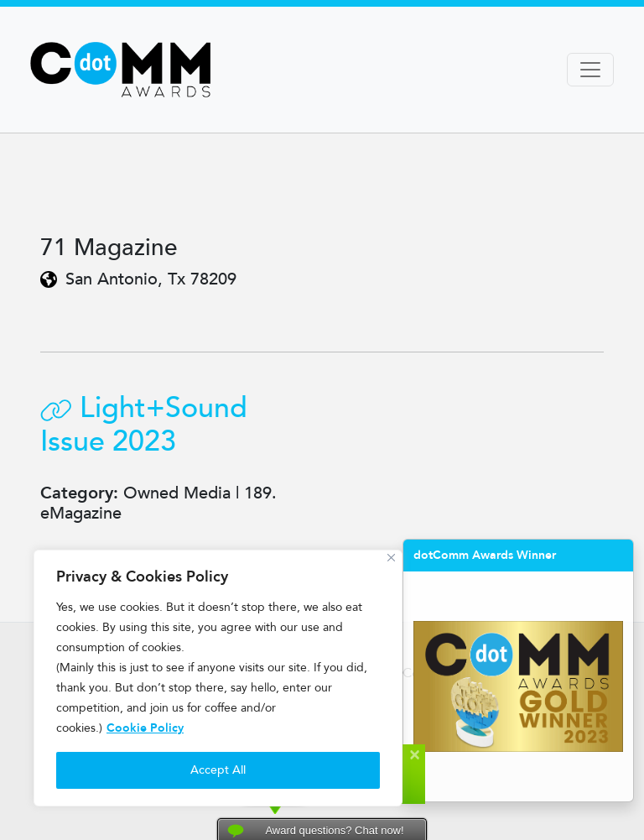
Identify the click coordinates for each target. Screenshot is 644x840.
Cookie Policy (145, 728)
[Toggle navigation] (590, 70)
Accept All (218, 770)
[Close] (391, 558)
